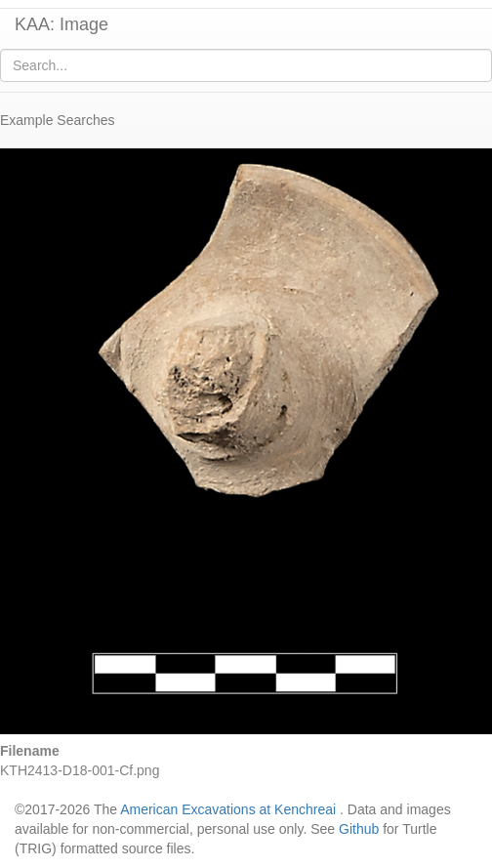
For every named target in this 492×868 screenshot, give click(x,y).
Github (359, 829)
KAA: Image (61, 24)
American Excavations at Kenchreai (228, 809)
